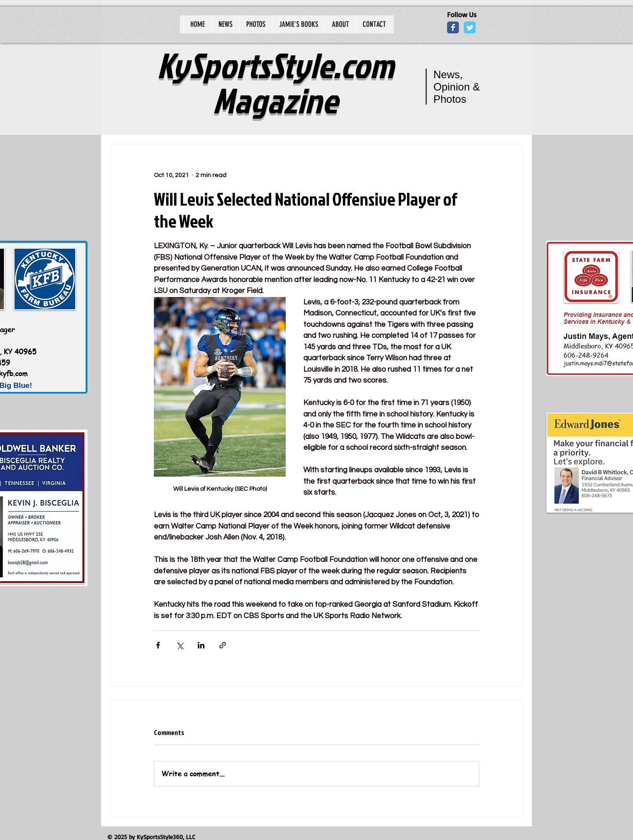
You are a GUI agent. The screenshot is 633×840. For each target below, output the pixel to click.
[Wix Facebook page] (453, 27)
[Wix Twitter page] (470, 27)
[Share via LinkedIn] (201, 645)
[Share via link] (223, 645)
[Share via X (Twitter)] (180, 645)
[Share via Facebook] (158, 645)
